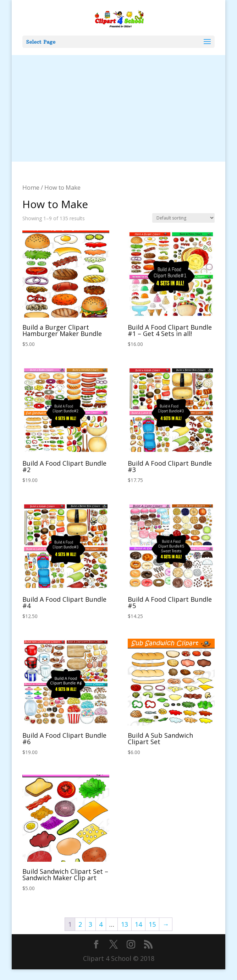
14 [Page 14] (138, 924)
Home (31, 187)
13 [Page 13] (125, 924)
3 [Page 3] (90, 924)
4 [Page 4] (101, 924)
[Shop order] (183, 218)
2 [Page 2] (80, 924)
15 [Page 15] (152, 924)
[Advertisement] (119, 108)
